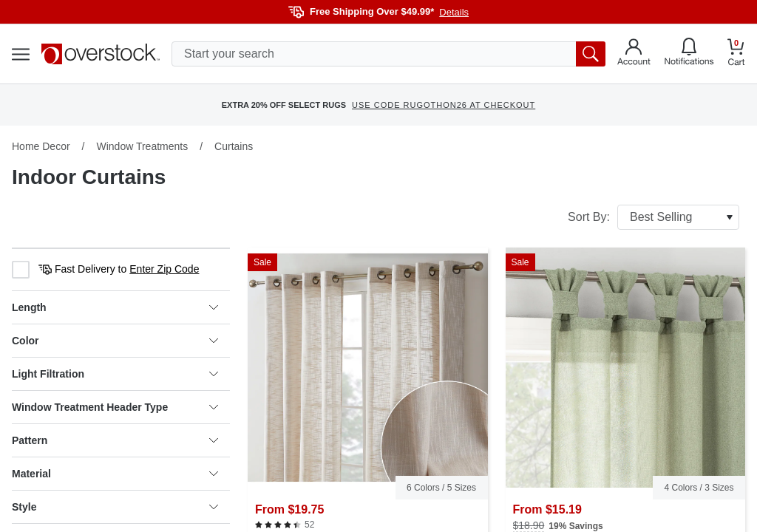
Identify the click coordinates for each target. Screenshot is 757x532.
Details (454, 12)
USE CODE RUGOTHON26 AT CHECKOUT (444, 105)
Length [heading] (115, 307)
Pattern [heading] (115, 440)
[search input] (388, 54)
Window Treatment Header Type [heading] (115, 407)
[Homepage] (101, 54)
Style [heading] (115, 507)
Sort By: (654, 217)
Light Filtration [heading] (115, 374)
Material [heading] (115, 474)
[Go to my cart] (736, 54)
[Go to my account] (634, 54)
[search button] (591, 54)
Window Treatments (142, 146)
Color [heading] (115, 341)
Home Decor (41, 146)
